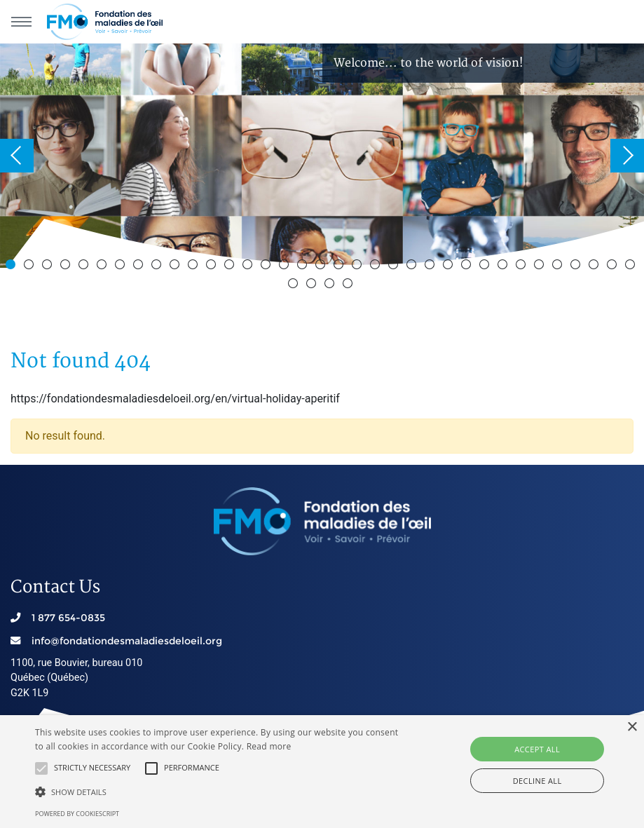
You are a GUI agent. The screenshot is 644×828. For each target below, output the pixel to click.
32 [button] (577, 266)
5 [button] (85, 266)
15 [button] (268, 266)
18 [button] (322, 266)
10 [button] (177, 266)
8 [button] (140, 266)
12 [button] (213, 266)
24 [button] (432, 266)
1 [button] (13, 266)
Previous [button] (17, 156)
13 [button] (231, 266)
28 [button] (505, 266)
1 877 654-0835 (68, 618)
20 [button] (359, 266)
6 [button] (104, 266)
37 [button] (313, 285)
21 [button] (377, 266)
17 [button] (304, 266)
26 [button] (468, 266)
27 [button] (486, 266)
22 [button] (395, 266)
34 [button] (614, 266)
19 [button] (341, 266)
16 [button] (286, 266)
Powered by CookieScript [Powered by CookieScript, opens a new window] (77, 814)
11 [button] (195, 266)
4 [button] (67, 266)
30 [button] (541, 266)
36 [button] (295, 285)
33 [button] (596, 266)
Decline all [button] (537, 781)
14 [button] (249, 266)
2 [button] (31, 266)
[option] (322, 156)
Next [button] (627, 156)
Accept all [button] (537, 749)
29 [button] (523, 266)
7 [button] (122, 266)
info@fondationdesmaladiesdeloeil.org (127, 641)
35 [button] (632, 266)
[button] (41, 768)
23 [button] (413, 266)
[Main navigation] (21, 22)
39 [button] (350, 285)
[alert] (322, 772)
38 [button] (331, 285)
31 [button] (559, 266)
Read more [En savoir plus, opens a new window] (269, 746)
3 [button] (49, 266)
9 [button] (158, 266)
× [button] (632, 727)
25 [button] (450, 266)
